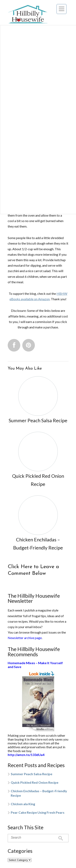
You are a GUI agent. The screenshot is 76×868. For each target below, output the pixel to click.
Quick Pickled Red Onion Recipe (35, 782)
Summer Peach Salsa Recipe (32, 774)
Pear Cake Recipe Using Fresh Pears (38, 812)
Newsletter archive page (25, 638)
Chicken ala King (23, 804)
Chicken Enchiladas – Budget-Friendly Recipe (39, 793)
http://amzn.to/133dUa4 (26, 755)
